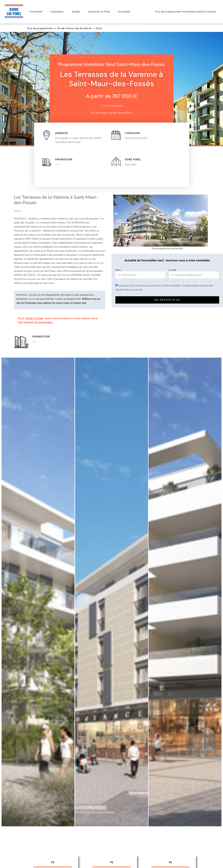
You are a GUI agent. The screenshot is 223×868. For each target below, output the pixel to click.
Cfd (57, 165)
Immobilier (37, 12)
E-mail (172, 270)
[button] (5, 592)
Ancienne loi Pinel (100, 12)
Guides (77, 12)
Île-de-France (66, 28)
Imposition (58, 12)
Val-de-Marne (83, 28)
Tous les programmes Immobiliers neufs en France (186, 12)
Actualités (124, 12)
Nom (118, 270)
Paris (99, 28)
